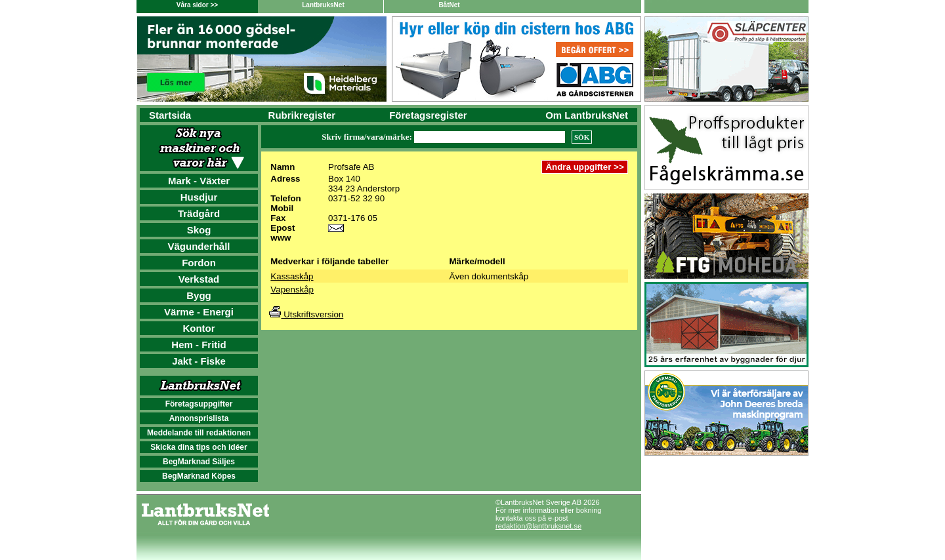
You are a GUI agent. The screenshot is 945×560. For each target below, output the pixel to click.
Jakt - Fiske (199, 361)
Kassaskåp (292, 276)
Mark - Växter (199, 181)
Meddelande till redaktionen (199, 433)
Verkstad (199, 279)
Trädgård (199, 213)
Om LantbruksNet (587, 115)
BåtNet (449, 5)
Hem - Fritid (199, 345)
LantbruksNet (323, 5)
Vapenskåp (292, 290)
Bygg (199, 295)
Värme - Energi (199, 312)
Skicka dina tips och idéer (199, 447)
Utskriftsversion (306, 314)
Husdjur (199, 197)
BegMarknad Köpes (199, 476)
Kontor (199, 328)
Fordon (199, 263)
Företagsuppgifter (199, 404)
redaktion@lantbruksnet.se (538, 526)
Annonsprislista (199, 418)
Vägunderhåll (199, 246)
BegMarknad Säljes (199, 462)
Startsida (170, 115)
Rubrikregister (302, 115)
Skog (199, 230)
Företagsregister (428, 115)
